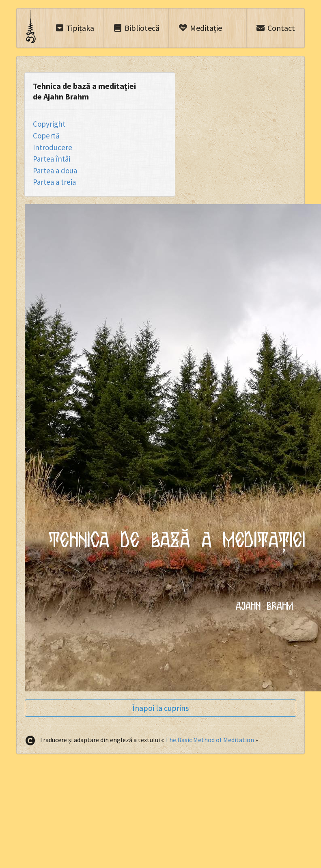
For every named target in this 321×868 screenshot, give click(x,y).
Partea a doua (55, 171)
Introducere (53, 147)
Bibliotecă (136, 28)
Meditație (200, 28)
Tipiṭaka (75, 28)
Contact (275, 28)
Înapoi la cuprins (160, 708)
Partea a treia (54, 182)
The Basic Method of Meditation (210, 740)
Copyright (49, 124)
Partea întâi (52, 159)
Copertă (46, 136)
